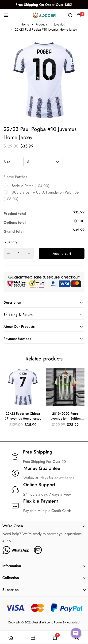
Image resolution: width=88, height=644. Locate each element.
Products (42, 24)
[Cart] (79, 15)
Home (25, 24)
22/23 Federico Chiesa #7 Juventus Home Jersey (23, 416)
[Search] (70, 15)
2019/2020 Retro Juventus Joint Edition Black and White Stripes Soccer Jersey (65, 421)
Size (7, 162)
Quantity (10, 242)
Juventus (59, 24)
